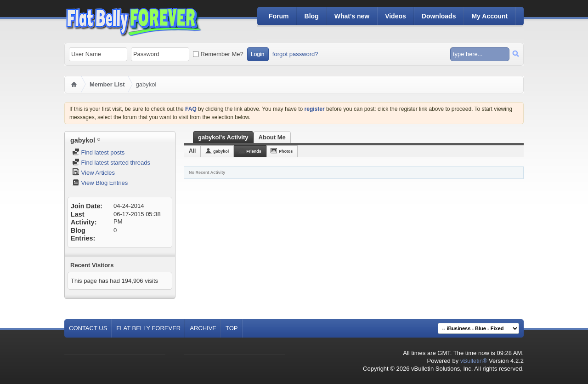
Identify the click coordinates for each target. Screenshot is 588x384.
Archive (203, 328)
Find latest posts (98, 152)
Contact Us (88, 328)
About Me (272, 137)
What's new (352, 16)
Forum (279, 16)
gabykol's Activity (223, 137)
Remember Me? (218, 54)
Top (232, 328)
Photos (286, 151)
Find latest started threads (111, 163)
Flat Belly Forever (148, 328)
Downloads (439, 16)
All (192, 151)
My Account (489, 16)
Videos (396, 16)
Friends (254, 151)
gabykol (221, 151)
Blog (312, 16)
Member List (107, 84)
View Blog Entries (100, 183)
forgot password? (295, 54)
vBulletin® (474, 361)
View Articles (93, 173)
